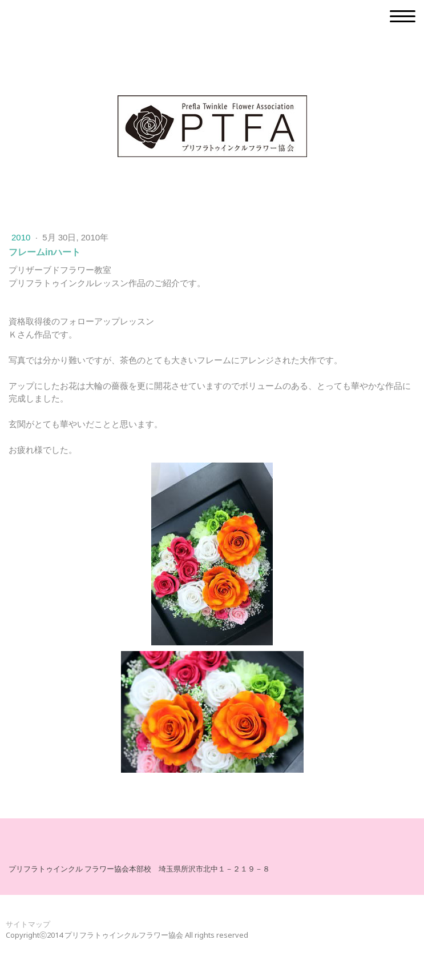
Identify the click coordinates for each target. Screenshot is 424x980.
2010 (22, 237)
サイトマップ (28, 924)
